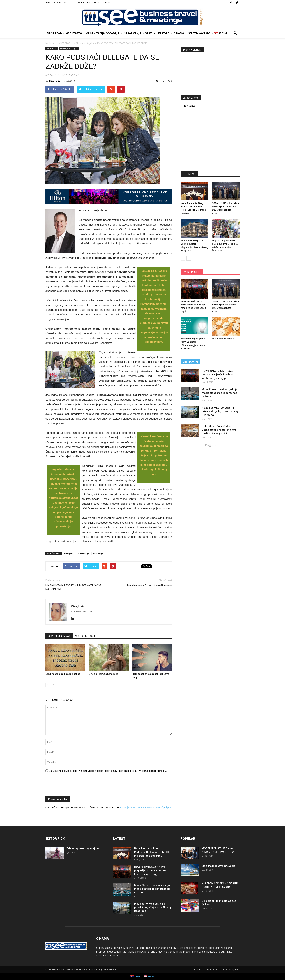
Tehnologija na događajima (83, 848)
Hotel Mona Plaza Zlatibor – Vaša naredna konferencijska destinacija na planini (219, 430)
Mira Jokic (55, 81)
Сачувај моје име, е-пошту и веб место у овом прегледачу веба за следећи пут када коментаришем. (108, 771)
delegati (68, 553)
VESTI (150, 33)
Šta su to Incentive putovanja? (219, 866)
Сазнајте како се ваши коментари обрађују (145, 808)
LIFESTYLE (164, 33)
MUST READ (56, 33)
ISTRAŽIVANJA (134, 33)
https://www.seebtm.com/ (82, 611)
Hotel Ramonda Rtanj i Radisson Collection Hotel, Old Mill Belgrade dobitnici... (152, 852)
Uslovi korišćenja (231, 970)
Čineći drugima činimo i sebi (104, 674)
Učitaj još (210, 445)
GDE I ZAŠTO (75, 33)
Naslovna (50, 43)
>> (235, 57)
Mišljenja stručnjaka (69, 48)
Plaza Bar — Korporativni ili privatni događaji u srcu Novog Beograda (220, 411)
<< (185, 57)
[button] (235, 33)
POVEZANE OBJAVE (59, 636)
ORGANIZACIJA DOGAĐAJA (104, 33)
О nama (106, 2)
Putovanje (98, 553)
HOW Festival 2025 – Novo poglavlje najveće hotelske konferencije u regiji (217, 375)
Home (81, 2)
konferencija (83, 553)
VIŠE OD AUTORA (85, 636)
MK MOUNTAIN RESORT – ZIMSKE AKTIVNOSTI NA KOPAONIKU (74, 587)
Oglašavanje (93, 2)
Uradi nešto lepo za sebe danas (63, 674)
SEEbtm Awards (201, 33)
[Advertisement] (210, 141)
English (149, 976)
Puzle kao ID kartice (223, 339)
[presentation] (73, 786)
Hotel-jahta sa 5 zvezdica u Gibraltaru (150, 585)
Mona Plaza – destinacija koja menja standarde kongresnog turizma (220, 393)
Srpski (222, 33)
